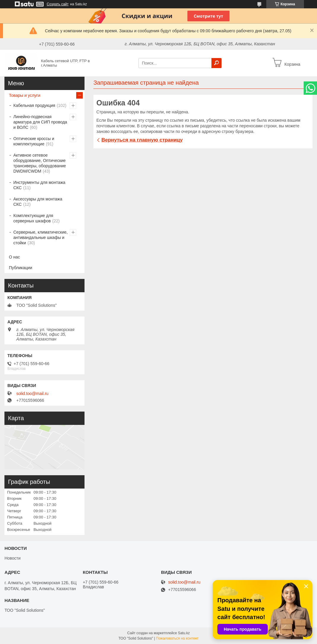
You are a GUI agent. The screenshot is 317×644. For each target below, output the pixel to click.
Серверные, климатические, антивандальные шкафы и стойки (40, 237)
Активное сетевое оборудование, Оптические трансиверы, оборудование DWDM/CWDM (40, 163)
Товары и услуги (25, 95)
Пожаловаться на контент (177, 638)
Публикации (20, 268)
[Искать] (216, 63)
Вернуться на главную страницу (142, 140)
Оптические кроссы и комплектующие (34, 141)
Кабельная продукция (34, 105)
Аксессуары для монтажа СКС (38, 202)
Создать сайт (58, 4)
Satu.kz (184, 633)
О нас (14, 257)
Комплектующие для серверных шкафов (33, 218)
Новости (12, 558)
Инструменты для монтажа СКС (39, 185)
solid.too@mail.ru (32, 394)
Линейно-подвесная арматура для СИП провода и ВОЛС (40, 122)
